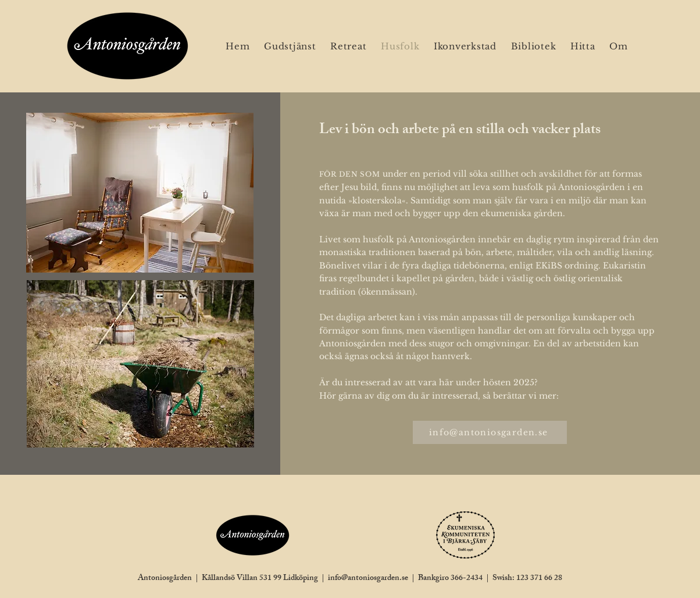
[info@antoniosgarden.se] (490, 432)
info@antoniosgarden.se (368, 579)
